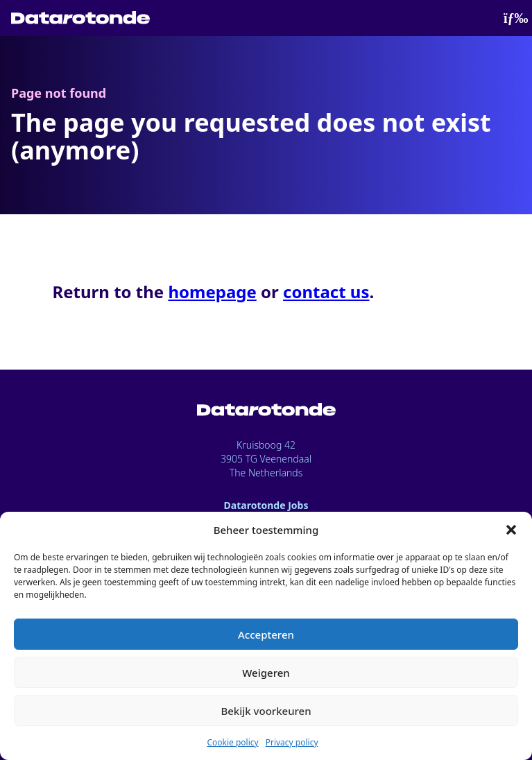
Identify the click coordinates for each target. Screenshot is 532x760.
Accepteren (266, 634)
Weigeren (266, 673)
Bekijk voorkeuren (266, 711)
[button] (511, 530)
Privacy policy (292, 742)
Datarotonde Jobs (266, 505)
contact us (326, 292)
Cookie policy (232, 742)
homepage (212, 292)
